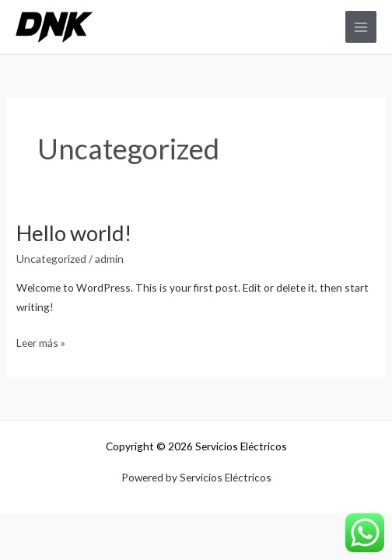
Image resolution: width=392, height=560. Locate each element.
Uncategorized (51, 259)
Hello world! (74, 233)
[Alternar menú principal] (361, 27)
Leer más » (41, 341)
